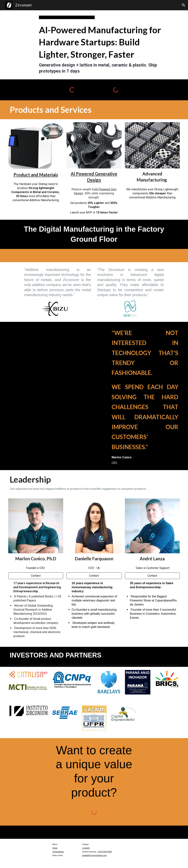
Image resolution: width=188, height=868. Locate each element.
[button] (184, 5)
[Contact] (36, 576)
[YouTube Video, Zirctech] (50, 356)
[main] (101, 17)
